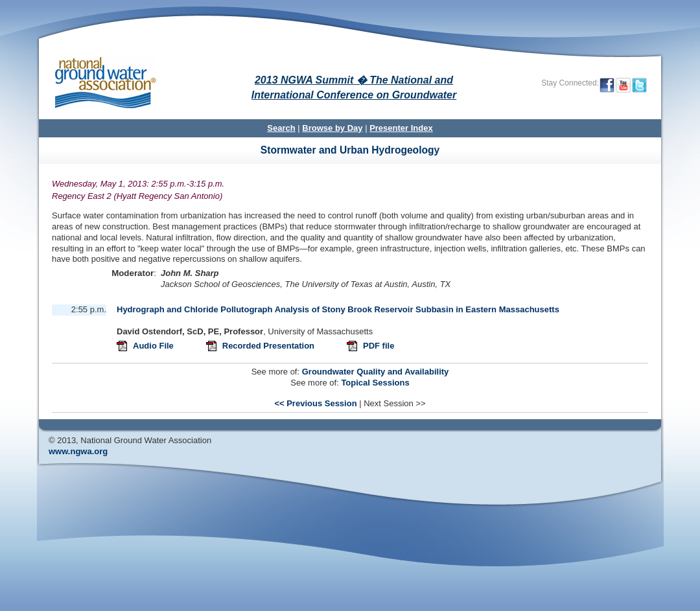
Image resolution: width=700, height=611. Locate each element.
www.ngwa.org (78, 451)
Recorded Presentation (270, 346)
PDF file (379, 346)
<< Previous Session (315, 403)
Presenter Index (401, 128)
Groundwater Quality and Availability (376, 372)
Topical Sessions (375, 383)
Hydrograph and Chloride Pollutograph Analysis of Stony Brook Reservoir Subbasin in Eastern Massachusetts (338, 309)
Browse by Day (332, 128)
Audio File (154, 346)
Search (281, 128)
